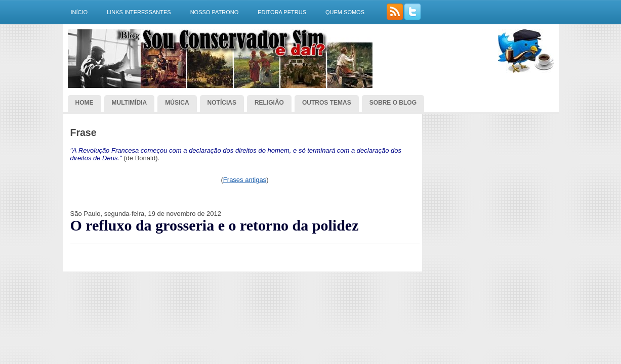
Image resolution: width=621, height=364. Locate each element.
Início (79, 12)
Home (85, 103)
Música (177, 103)
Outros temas (327, 103)
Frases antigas (245, 180)
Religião (269, 103)
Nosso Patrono (215, 12)
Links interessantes (139, 12)
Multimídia (130, 103)
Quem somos (345, 12)
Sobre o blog (393, 103)
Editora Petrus (282, 12)
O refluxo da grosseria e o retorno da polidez (215, 225)
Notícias (222, 103)
